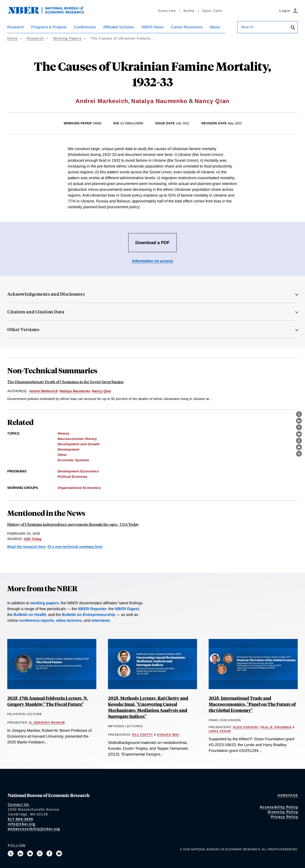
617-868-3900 (20, 819)
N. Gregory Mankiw (47, 723)
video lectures (69, 620)
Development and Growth (79, 444)
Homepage (288, 795)
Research (16, 27)
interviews (101, 620)
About (215, 27)
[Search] (293, 28)
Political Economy (72, 477)
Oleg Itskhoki (246, 727)
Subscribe (167, 11)
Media (189, 11)
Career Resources (187, 27)
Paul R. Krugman (276, 727)
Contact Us (19, 804)
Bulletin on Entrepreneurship (89, 615)
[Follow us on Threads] (40, 853)
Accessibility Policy (279, 807)
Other (62, 455)
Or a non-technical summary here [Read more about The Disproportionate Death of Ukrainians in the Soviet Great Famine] (75, 547)
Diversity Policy (283, 812)
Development (69, 449)
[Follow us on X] (11, 853)
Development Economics (78, 471)
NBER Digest (127, 609)
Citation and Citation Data (36, 312)
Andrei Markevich (102, 101)
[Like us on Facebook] (49, 853)
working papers (45, 603)
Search (247, 27)
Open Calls (212, 11)
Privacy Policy (285, 817)
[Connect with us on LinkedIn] (20, 853)
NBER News (153, 27)
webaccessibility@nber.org (34, 829)
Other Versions (23, 329)
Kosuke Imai (168, 735)
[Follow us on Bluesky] (30, 853)
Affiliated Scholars (119, 27)
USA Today (33, 539)
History (64, 433)
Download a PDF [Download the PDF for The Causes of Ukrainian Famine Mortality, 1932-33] (152, 243)
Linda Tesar (220, 731)
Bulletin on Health (30, 615)
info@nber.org (22, 824)
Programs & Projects (49, 27)
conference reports (36, 620)
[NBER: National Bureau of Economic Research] (50, 13)
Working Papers (67, 38)
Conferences (85, 27)
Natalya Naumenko (159, 101)
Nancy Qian (212, 101)
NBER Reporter (92, 609)
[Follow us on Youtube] (59, 853)
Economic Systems (73, 460)
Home (12, 38)
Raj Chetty (143, 735)
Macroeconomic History (77, 439)
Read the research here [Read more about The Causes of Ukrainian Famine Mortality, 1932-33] (26, 547)
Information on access (153, 261)
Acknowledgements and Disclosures (46, 294)
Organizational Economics (79, 488)
